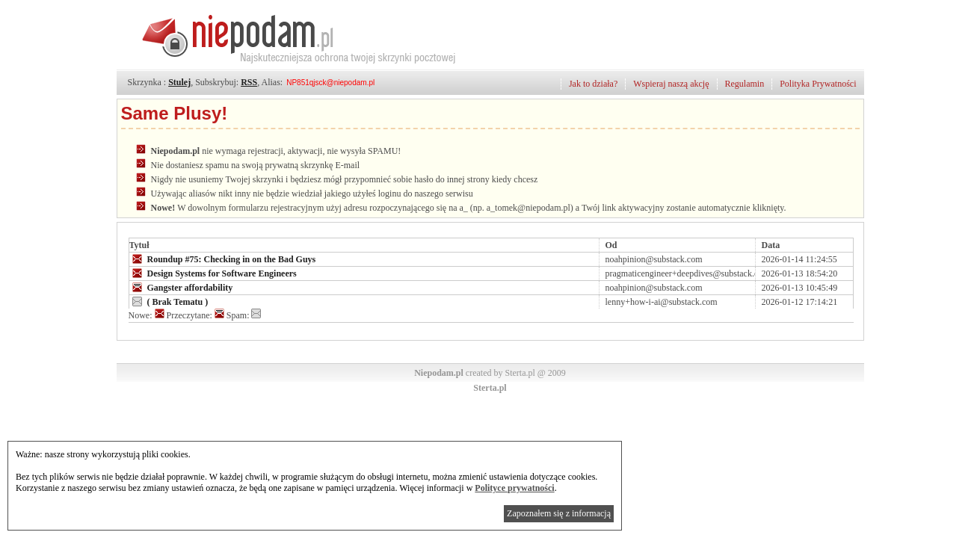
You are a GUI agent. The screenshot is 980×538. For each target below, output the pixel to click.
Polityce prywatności (514, 488)
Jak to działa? (593, 84)
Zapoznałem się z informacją (559, 513)
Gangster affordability (181, 287)
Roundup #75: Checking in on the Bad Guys (223, 259)
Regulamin (745, 84)
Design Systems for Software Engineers (213, 273)
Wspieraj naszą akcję (671, 84)
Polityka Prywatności (818, 84)
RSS (249, 82)
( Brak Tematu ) (169, 301)
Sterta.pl (490, 388)
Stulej (179, 82)
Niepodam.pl (439, 373)
